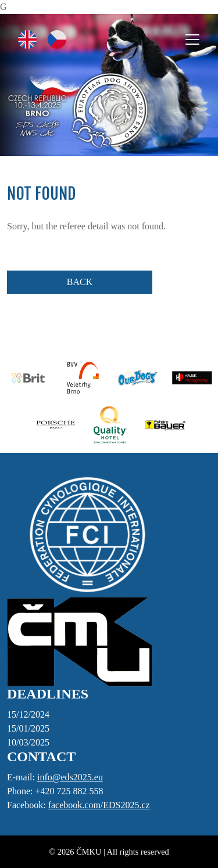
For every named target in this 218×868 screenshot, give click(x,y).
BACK (80, 282)
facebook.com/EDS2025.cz (99, 805)
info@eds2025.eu (70, 777)
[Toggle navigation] (192, 39)
